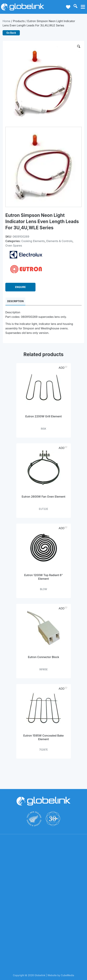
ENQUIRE (21, 287)
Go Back (11, 33)
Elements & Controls (59, 241)
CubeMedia (67, 975)
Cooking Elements (33, 241)
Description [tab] (15, 301)
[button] (63, 368)
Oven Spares (14, 246)
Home (6, 21)
